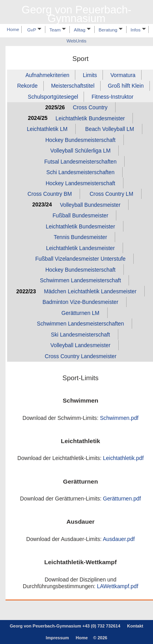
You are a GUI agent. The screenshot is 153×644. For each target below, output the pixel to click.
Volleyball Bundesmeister (90, 205)
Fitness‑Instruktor (112, 97)
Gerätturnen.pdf (122, 499)
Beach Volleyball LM (110, 129)
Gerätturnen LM (80, 313)
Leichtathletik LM (47, 129)
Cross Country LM (111, 194)
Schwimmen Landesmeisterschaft (80, 281)
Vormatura (123, 75)
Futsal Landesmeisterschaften (80, 161)
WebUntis (76, 41)
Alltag (82, 30)
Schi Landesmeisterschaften (81, 172)
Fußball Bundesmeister (80, 216)
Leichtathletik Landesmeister (80, 248)
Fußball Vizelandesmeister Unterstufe (80, 259)
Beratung (111, 30)
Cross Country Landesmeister (80, 356)
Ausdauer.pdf (119, 539)
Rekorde (27, 86)
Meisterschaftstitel (73, 86)
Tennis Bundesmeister (80, 237)
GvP (34, 30)
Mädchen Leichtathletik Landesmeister (90, 292)
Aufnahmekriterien (47, 75)
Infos (138, 30)
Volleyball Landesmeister (80, 345)
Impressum (57, 638)
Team (58, 30)
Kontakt (135, 626)
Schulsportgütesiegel (53, 97)
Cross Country (90, 108)
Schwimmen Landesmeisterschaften (80, 324)
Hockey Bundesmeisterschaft (80, 140)
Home (13, 30)
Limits (90, 75)
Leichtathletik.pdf (123, 458)
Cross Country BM (50, 194)
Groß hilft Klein (126, 86)
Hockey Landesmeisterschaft (81, 183)
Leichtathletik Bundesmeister (90, 118)
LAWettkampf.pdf (118, 586)
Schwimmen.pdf (119, 418)
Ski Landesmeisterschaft (80, 335)
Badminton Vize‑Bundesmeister (80, 302)
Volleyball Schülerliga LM (80, 151)
